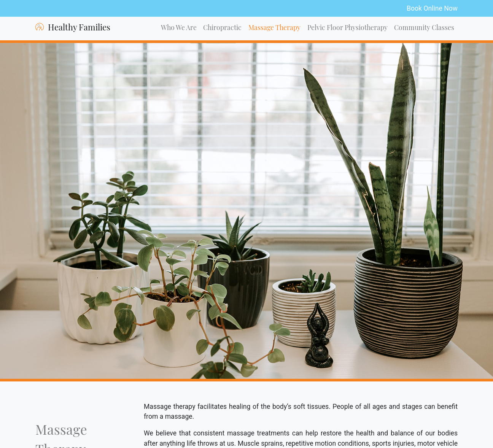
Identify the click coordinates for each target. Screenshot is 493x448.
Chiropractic (222, 28)
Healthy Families (73, 28)
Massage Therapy (274, 28)
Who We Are (179, 28)
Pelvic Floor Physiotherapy (347, 28)
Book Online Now (432, 8)
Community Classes (424, 28)
